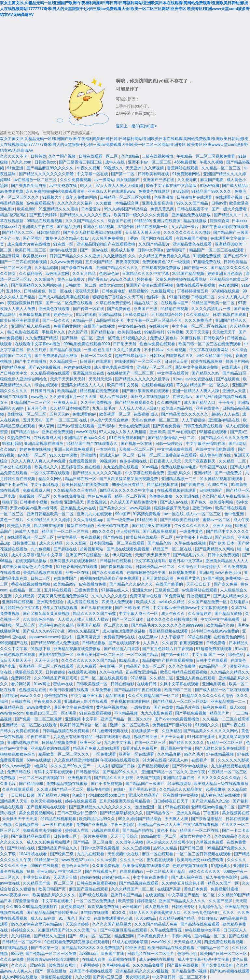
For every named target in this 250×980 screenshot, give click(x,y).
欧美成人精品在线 (178, 408)
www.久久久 (31, 696)
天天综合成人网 (188, 942)
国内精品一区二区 (210, 936)
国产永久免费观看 (108, 573)
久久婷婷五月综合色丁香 (183, 883)
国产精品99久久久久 (121, 772)
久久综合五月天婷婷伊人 (200, 567)
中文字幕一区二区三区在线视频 (200, 326)
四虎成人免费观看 (118, 602)
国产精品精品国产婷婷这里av (53, 913)
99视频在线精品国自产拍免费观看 (110, 578)
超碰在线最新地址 (131, 356)
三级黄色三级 (167, 590)
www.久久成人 (122, 279)
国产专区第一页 (45, 948)
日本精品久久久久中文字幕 (146, 274)
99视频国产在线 (14, 643)
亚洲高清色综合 (51, 602)
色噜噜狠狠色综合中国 (147, 573)
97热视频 (175, 332)
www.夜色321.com (78, 860)
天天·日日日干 (199, 584)
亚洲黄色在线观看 (55, 309)
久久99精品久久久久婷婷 (49, 520)
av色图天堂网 (58, 274)
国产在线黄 (164, 707)
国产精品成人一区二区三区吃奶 (181, 702)
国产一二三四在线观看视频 (24, 262)
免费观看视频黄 (83, 461)
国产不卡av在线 (14, 485)
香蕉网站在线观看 (183, 168)
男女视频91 (97, 502)
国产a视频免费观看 (160, 532)
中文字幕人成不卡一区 (139, 614)
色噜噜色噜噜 (161, 496)
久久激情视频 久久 (120, 256)
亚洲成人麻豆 (66, 403)
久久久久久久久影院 (110, 596)
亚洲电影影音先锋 (158, 203)
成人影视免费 (157, 907)
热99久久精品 (166, 848)
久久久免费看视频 (76, 180)
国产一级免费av (121, 520)
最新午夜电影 (99, 789)
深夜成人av (179, 760)
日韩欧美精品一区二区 (155, 567)
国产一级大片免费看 (230, 209)
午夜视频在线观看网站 (131, 702)
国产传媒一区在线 (89, 309)
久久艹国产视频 (62, 156)
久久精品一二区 (233, 461)
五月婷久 (14, 291)
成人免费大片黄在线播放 (29, 244)
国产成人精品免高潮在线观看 (64, 297)
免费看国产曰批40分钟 (173, 725)
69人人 (87, 186)
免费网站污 (21, 678)
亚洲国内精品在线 (224, 420)
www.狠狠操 (141, 508)
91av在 (241, 649)
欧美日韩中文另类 (123, 385)
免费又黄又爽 (163, 209)
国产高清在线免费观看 (200, 924)
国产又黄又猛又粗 (218, 965)
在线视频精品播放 (31, 561)
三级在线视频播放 (158, 156)
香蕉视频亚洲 (192, 643)
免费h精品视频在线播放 (67, 784)
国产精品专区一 (160, 813)
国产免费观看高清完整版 (56, 356)
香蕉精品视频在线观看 (43, 573)
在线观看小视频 (229, 197)
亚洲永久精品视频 (99, 227)
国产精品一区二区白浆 (93, 842)
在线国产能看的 (170, 584)
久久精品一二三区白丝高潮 (226, 719)
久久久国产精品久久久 (85, 221)
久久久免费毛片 (199, 320)
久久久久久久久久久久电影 (187, 233)
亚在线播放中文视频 (181, 795)
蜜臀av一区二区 (217, 520)
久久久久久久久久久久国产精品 (89, 660)
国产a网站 (237, 444)
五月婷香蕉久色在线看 (81, 467)
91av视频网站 (179, 784)
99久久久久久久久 (205, 872)
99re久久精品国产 (84, 631)
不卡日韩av (154, 350)
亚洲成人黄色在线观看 (196, 678)
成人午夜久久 (173, 614)
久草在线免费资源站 (114, 303)
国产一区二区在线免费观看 (104, 678)
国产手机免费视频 (191, 713)
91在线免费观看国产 (127, 438)
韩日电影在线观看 (23, 332)
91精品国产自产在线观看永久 (93, 444)
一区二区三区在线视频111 (42, 778)
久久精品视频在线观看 (51, 373)
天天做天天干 (224, 332)
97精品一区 (83, 320)
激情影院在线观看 (57, 977)
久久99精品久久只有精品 (76, 490)
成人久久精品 (51, 543)
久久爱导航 (188, 180)
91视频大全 (53, 197)
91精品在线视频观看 (59, 819)
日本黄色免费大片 (153, 936)
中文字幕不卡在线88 (194, 537)
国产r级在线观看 (94, 895)
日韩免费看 (216, 643)
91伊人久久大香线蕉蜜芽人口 (155, 913)
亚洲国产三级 (146, 309)
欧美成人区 (146, 602)
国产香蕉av (98, 279)
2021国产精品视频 (189, 274)
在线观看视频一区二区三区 (31, 537)
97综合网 (126, 227)
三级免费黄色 (87, 590)
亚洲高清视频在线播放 (44, 444)
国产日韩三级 (192, 848)
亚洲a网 (206, 573)
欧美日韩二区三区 (31, 250)
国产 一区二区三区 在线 (67, 420)
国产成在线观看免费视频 (128, 549)
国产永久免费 (226, 584)
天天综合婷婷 (78, 924)
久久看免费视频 (106, 866)
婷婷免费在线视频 (36, 449)
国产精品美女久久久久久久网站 (211, 731)
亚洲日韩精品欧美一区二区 (51, 514)
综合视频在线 (56, 696)
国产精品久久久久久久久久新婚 (47, 174)
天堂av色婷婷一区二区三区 (156, 420)
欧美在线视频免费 (207, 362)
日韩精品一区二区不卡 (22, 942)
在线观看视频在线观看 (177, 490)
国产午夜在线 (234, 725)
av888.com (89, 954)
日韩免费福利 (137, 315)
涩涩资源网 (10, 256)
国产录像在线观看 (77, 268)
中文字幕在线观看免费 (145, 473)
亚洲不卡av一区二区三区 (150, 162)
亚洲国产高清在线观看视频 (150, 285)
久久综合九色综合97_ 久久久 (209, 913)
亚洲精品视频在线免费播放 (78, 649)
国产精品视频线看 (154, 766)
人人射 (103, 766)
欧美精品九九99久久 (97, 819)
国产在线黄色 (228, 379)
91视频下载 (41, 649)
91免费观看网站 (187, 174)
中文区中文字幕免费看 (221, 619)
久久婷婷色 (21, 936)
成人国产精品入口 (200, 403)
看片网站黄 (21, 684)
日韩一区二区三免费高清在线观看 (167, 455)
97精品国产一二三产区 (31, 403)
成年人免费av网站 (82, 197)
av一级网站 (104, 180)
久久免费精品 (198, 315)
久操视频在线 (27, 825)
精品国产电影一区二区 (146, 666)
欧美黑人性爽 (19, 526)
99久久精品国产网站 (215, 356)
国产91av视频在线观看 (230, 971)
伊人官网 (47, 426)
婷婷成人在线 (77, 831)
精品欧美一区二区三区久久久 (64, 754)
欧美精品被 (68, 391)
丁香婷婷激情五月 (193, 291)
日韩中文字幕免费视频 (100, 848)
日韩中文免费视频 (224, 555)
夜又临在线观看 (161, 860)
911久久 (119, 913)
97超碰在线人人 (116, 590)
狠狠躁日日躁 (124, 766)
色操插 (56, 502)
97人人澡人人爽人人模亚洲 (120, 186)
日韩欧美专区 (184, 907)
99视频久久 (113, 168)
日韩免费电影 (114, 291)
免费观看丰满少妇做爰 (43, 831)
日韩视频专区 (88, 772)
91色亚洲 (16, 168)
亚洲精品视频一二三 (179, 479)
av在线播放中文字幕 (203, 930)
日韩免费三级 (25, 543)
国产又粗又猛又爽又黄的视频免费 (129, 479)
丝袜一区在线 (78, 573)
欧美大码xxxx (111, 285)
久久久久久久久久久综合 (220, 778)
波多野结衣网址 (63, 965)
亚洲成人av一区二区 (118, 455)
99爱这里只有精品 (128, 485)
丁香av (133, 238)
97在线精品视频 (221, 754)
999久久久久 (103, 532)
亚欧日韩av (203, 508)
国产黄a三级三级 (108, 977)
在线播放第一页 (145, 731)
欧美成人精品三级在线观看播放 (221, 784)
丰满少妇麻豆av (37, 877)
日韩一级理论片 (169, 444)
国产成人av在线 (174, 502)
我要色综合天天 (29, 672)
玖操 (31, 872)
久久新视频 (154, 168)
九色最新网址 (163, 291)
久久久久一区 (132, 860)
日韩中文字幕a (151, 250)
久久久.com (22, 162)
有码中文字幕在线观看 (54, 772)
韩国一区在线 (61, 291)
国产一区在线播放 (51, 971)
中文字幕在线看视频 (201, 825)
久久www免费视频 (67, 262)
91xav (178, 379)
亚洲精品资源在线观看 (51, 748)
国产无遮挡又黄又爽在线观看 (221, 748)
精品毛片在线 (188, 707)
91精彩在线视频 (175, 309)
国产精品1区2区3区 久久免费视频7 (92, 948)
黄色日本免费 (196, 889)
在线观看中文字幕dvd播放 (38, 344)
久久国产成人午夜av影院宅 (226, 496)
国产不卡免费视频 (107, 784)
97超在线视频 (199, 637)
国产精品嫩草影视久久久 (122, 813)
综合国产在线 (120, 221)
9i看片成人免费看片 (141, 748)
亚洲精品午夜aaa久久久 (85, 438)
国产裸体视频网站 (117, 567)
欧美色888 (27, 209)
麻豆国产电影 (212, 180)
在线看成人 (232, 367)
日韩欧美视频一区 (92, 684)
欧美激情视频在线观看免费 (147, 866)
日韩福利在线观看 (116, 561)
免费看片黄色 (189, 578)
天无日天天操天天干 (153, 555)
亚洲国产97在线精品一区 (88, 555)
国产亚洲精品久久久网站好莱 (37, 285)
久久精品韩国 (47, 268)
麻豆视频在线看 (123, 959)
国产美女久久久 (113, 508)
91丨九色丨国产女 (75, 918)
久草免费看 (102, 690)
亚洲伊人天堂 (235, 391)
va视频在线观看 (106, 831)
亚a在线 (20, 637)
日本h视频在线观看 (230, 315)
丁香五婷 (211, 813)
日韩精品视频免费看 (60, 743)
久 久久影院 (77, 543)
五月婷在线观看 (58, 590)
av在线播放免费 (93, 584)
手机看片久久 (54, 332)
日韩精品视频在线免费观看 (66, 731)
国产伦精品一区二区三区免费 (51, 954)
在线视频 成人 (146, 414)
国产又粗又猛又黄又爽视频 (47, 614)
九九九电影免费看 (157, 713)
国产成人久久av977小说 (44, 631)
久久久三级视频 (137, 848)
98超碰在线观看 (213, 432)
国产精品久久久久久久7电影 (98, 473)
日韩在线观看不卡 (193, 209)
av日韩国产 (132, 907)
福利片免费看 (215, 707)
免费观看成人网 (37, 490)
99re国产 (123, 514)
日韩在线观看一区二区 (99, 156)
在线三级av (148, 637)
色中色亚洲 (235, 514)
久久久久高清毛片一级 (211, 309)
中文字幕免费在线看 (175, 449)
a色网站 (41, 766)
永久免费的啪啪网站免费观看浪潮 (56, 192)
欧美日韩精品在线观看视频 (184, 672)
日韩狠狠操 (56, 672)
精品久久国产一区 (224, 883)
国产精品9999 (32, 784)
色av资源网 (229, 285)
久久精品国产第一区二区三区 (49, 883)
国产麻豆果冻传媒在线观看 (146, 391)
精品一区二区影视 (131, 496)
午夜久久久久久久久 (192, 526)
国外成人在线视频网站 (151, 397)
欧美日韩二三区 (179, 690)
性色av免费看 (100, 496)
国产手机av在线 (143, 789)
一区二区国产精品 (143, 655)
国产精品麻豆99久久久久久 (51, 168)
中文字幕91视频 (45, 485)
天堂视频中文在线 (124, 854)
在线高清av (183, 397)
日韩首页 (38, 156)
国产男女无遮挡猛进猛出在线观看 (93, 233)
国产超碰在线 (66, 549)
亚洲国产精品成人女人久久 (182, 901)
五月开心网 (37, 408)
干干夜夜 (227, 403)
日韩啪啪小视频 (34, 502)
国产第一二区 (123, 174)
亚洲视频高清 (80, 778)
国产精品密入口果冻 (122, 649)
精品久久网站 (51, 479)
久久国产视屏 (221, 901)
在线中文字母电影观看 (216, 449)
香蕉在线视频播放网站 (31, 584)
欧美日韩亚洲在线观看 (20, 320)
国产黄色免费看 (167, 426)
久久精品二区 (162, 678)
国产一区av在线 (94, 250)
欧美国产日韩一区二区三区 (224, 954)
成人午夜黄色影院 (222, 877)
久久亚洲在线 (188, 496)
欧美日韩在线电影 (113, 526)
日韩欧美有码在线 (154, 174)
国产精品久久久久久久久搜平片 (143, 379)
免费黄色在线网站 (154, 192)
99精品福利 (155, 332)
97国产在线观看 (14, 397)
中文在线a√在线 (133, 326)
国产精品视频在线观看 (139, 883)
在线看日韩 (147, 684)
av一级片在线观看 (58, 825)
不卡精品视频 (126, 713)
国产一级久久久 (56, 320)
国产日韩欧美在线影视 (180, 520)
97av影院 (181, 192)
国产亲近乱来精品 (207, 819)
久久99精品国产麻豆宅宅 (56, 678)
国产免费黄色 (119, 309)
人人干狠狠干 (173, 637)
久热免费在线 (19, 438)
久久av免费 (107, 860)
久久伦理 (83, 977)
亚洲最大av (143, 590)
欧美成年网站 (222, 502)
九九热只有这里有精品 (73, 737)
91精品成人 (129, 660)
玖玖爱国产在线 (214, 467)
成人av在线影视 (114, 397)
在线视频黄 (159, 326)
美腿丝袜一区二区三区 (27, 414)
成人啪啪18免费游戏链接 (125, 631)
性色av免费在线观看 (158, 344)
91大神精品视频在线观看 (222, 479)
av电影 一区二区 (32, 455)
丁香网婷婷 (90, 965)
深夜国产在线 (113, 954)
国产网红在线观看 (157, 238)
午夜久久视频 (212, 162)
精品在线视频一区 (153, 227)
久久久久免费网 (182, 666)
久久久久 (19, 965)
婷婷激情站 (147, 901)
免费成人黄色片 (164, 338)
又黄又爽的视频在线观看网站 (181, 279)
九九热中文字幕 (118, 743)
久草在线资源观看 (18, 789)
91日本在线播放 (202, 737)
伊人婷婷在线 (128, 532)
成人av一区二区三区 (204, 514)
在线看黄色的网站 (230, 637)
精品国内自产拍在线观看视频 (168, 660)
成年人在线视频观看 (60, 608)
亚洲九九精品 (189, 813)
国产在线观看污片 (101, 872)
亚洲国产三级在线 (159, 180)
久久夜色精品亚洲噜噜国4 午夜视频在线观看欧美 (97, 760)
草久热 (182, 385)
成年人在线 (115, 162)
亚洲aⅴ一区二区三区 (155, 367)
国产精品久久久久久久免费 (225, 438)
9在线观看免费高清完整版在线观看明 (77, 942)
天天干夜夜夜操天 (200, 461)
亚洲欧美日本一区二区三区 (101, 655)
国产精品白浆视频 (66, 350)
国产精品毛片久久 (189, 555)
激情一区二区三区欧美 (130, 725)
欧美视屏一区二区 (115, 414)
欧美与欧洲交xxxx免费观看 (201, 860)
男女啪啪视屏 (138, 977)
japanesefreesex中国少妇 (52, 637)
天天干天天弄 (198, 332)
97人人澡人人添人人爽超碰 (123, 432)
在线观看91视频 (83, 672)
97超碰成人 (221, 866)
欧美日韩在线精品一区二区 (150, 537)
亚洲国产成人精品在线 (31, 326)
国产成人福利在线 (187, 877)
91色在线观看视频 (96, 713)
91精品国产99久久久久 (212, 192)
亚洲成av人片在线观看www (112, 192)
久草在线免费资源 (69, 496)
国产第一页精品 (175, 655)
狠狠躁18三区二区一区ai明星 (51, 713)
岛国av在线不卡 (110, 320)
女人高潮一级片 (185, 227)
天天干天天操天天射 (68, 379)
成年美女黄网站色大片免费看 (28, 567)
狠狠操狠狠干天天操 (172, 508)
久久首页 (170, 643)
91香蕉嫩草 (215, 789)
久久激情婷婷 (200, 614)
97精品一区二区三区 (226, 743)
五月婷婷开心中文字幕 (20, 608)
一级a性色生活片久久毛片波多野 (113, 350)
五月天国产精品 (99, 262)
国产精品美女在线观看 (152, 526)
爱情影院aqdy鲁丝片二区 (213, 807)
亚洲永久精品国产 (144, 795)
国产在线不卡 (236, 256)
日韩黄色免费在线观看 (203, 426)
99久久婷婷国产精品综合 (126, 209)
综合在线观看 (47, 385)
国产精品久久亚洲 (50, 936)
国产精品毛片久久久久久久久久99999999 (168, 625)
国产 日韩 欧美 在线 (133, 608)
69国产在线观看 (45, 866)
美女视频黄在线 (236, 813)
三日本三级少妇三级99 (78, 813)
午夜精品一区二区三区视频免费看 (206, 156)
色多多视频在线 (134, 461)
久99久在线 (218, 485)
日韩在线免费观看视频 (97, 883)
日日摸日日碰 (23, 795)
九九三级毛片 (104, 408)
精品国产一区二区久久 (210, 385)
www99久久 (161, 942)
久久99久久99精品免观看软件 (32, 907)
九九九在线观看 (91, 854)
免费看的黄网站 (68, 326)
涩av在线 (38, 965)
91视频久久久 (136, 338)
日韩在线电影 (123, 684)
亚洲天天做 (223, 526)
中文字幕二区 (70, 872)
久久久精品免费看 (149, 965)
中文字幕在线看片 (173, 373)
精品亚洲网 (125, 936)
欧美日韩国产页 (53, 889)
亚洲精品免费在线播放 (192, 215)
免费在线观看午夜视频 (196, 285)
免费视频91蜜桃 (225, 889)
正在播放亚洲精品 (142, 672)
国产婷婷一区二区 (78, 338)
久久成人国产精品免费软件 (134, 502)
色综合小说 (188, 954)
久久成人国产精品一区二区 (60, 789)
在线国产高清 (169, 889)
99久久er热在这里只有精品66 (37, 924)
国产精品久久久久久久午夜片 (86, 215)
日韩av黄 (219, 203)
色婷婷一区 (156, 297)
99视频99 (108, 461)
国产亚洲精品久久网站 (215, 549)
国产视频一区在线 (137, 444)
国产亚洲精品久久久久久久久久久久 (101, 807)
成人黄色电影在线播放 (114, 367)
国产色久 (199, 502)
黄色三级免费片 (71, 279)
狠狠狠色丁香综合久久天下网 (118, 297)
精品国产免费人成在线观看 (97, 748)
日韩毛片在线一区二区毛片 (151, 954)
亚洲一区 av (91, 743)
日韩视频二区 (203, 297)
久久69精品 (146, 918)
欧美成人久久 (47, 467)
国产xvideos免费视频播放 (177, 719)
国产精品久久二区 (18, 233)
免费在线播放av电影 (179, 467)
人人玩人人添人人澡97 (139, 408)
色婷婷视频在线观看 (191, 866)
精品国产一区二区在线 (173, 549)
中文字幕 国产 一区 (209, 655)
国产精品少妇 (69, 227)
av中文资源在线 (64, 186)
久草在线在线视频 (191, 543)
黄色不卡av (167, 831)
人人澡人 (151, 643)
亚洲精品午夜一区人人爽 (159, 825)
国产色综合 (225, 537)
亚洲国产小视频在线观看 (92, 971)
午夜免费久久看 (48, 702)
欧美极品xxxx (35, 256)
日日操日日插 (43, 391)
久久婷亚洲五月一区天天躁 (73, 397)
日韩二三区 (41, 578)
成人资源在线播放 (83, 602)
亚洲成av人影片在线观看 (86, 702)
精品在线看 (116, 696)
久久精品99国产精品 (177, 918)
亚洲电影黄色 (214, 684)
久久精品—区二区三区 (222, 168)
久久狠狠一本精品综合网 (118, 203)
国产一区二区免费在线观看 (69, 303)
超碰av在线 (90, 877)
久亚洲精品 (172, 731)
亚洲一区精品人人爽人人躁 (196, 391)
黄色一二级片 (12, 520)
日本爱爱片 (91, 209)
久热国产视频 (149, 778)
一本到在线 (106, 449)
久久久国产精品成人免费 (156, 924)
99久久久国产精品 (193, 203)
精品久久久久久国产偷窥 (95, 614)
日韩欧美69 (214, 338)
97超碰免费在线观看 (214, 649)
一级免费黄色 (192, 532)
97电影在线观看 (95, 913)
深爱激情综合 (27, 901)
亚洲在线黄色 (208, 408)
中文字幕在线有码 (151, 561)
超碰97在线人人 (116, 877)
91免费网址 (175, 596)
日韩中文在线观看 (212, 660)
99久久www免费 (17, 766)
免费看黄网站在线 (120, 637)
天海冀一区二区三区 (137, 449)
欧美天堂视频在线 (47, 801)
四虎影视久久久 (180, 356)
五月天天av (60, 414)
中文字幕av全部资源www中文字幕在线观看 (191, 608)
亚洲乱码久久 (180, 473)
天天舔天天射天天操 (143, 233)
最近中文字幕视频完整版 (197, 367)
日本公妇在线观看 (16, 467)
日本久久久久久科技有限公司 (172, 619)
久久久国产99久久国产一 (73, 766)
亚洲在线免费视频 (58, 432)
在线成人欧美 (94, 959)
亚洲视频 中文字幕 (82, 719)
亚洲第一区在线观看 (137, 754)
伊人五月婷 (37, 350)
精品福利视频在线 (163, 485)
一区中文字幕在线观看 (51, 473)
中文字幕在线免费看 (151, 877)
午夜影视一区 (111, 666)
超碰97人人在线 (226, 414)
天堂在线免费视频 (135, 426)
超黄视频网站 (92, 549)
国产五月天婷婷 (43, 215)
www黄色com (12, 713)
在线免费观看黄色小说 (113, 918)
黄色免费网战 (73, 907)
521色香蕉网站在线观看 (77, 567)
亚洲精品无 (74, 502)
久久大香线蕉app (89, 520)
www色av (39, 397)
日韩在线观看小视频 (113, 737)
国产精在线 (113, 537)
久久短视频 (177, 350)
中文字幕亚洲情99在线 (206, 444)
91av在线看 (86, 315)
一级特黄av (141, 707)
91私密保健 (210, 186)
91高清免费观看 (147, 514)
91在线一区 (64, 244)
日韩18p (157, 356)
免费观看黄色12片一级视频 (167, 262)
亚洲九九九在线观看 (95, 514)
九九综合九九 (210, 907)
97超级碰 (139, 678)
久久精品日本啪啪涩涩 (70, 408)
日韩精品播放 (94, 643)
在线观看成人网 (48, 438)
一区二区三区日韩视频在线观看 (204, 854)
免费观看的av (85, 414)
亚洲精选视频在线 (23, 743)
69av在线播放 (39, 760)
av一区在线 (174, 514)
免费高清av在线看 (146, 596)
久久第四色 (45, 279)
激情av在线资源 (64, 250)
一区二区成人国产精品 (166, 872)
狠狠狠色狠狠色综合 (18, 754)
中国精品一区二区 (213, 948)
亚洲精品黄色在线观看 (193, 244)
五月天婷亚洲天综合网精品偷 (125, 801)
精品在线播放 (195, 221)
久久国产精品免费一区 (208, 602)
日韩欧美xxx (46, 162)
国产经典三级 (62, 854)
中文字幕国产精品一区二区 (192, 895)
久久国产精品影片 (154, 244)
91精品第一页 (47, 860)
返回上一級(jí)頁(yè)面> (136, 126)
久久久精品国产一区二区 (133, 889)
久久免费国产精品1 (43, 338)
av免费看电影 (12, 192)
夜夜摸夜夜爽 (128, 262)
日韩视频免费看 (183, 573)
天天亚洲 (134, 168)
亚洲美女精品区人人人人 (83, 385)
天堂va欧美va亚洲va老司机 (34, 508)
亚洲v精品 (203, 473)
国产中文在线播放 (31, 362)
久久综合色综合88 (39, 619)
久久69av (9, 449)
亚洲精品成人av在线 (79, 508)
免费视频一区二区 (35, 496)
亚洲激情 (89, 455)
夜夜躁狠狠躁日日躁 (25, 303)
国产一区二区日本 (128, 619)
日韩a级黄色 (35, 291)
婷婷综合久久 (23, 930)
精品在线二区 (146, 303)
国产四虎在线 (193, 485)
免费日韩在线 (19, 772)
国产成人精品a (235, 186)
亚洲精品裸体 (111, 315)
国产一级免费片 (229, 473)
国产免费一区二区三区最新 (39, 719)
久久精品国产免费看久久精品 (165, 256)
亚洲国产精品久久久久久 (117, 268)
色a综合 (79, 795)
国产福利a (107, 426)
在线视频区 (155, 895)
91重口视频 (179, 297)
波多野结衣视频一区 (56, 655)
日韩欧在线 (21, 702)
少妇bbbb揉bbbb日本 (107, 795)
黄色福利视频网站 (112, 707)
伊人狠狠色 (123, 555)
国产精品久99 (160, 543)
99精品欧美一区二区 (159, 836)
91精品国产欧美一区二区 (214, 303)
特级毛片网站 (237, 362)
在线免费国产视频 (192, 238)
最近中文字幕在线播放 (74, 707)
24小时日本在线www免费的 (216, 631)
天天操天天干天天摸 (20, 819)
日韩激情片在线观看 (195, 197)
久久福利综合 (31, 274)
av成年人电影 (27, 532)
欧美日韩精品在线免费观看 (86, 485)
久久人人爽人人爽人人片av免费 (39, 461)
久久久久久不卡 (14, 156)
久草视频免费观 (210, 842)
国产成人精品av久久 (231, 596)
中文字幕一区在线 (93, 174)
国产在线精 (239, 936)
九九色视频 (41, 549)
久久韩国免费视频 (108, 238)
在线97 (120, 789)
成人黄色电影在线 (216, 455)
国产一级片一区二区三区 (90, 936)
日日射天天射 (125, 344)
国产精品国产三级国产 (145, 784)
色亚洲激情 (164, 197)
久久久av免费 (12, 959)
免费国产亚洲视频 (92, 825)
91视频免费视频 (207, 256)
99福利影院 (12, 444)
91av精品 (150, 467)
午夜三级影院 (123, 825)
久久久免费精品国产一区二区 (154, 696)
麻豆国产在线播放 (100, 326)
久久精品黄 (25, 596)
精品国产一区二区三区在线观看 (217, 250)
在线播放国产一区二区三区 (138, 362)
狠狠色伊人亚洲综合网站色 (24, 379)
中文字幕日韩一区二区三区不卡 (180, 977)
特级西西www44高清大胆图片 (53, 959)
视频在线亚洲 (146, 737)
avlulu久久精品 (172, 602)
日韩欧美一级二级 (81, 285)
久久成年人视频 (130, 842)
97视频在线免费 (226, 291)
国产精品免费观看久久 (135, 403)
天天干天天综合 (125, 836)
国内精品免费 (14, 367)
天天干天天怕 (47, 660)
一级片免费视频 (94, 836)
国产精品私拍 (103, 332)
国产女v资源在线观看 (76, 426)
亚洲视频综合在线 (89, 373)
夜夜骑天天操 (87, 291)
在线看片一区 (204, 760)
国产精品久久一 (228, 215)
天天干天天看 (173, 737)
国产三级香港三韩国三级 (81, 162)
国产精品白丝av (25, 432)
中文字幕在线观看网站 (209, 350)
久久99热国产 (169, 403)
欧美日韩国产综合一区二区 (84, 725)
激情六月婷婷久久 (196, 836)
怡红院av (10, 696)
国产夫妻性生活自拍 (29, 186)
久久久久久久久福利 (75, 203)
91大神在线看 (154, 760)
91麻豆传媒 (191, 338)
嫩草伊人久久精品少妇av (68, 238)
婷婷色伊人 (64, 315)
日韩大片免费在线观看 (20, 731)
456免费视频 (186, 162)
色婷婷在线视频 (78, 367)
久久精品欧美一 (64, 362)
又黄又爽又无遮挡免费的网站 (64, 596)
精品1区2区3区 (14, 215)
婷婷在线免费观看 (81, 801)
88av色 (17, 954)
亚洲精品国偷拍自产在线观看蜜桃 (106, 244)
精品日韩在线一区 (81, 479)
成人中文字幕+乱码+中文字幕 (37, 555)
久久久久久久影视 (233, 760)
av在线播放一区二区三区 (36, 180)
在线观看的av (132, 872)
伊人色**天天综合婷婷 (110, 420)
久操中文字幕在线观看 (180, 684)
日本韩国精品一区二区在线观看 (117, 543)
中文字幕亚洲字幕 (87, 696)
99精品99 (143, 221)
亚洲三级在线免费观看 (74, 449)
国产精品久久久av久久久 (132, 584)
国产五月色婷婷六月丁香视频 (168, 649)
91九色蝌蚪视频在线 (111, 731)
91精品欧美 (148, 520)
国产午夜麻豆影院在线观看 (225, 227)
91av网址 (42, 684)
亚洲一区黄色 (109, 338)
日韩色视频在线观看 (18, 655)
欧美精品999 (65, 584)
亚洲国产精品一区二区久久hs (103, 625)
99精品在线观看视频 (45, 221)
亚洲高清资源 (89, 637)
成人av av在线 (44, 918)
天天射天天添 (101, 379)
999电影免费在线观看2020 (87, 344)
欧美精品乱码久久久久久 (55, 895)
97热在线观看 (177, 807)
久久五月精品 (84, 274)
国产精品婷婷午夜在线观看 (138, 690)
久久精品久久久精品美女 (181, 789)
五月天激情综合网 (158, 578)
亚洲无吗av (46, 872)
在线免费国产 (66, 578)
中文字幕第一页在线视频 (79, 537)
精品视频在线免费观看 (100, 391)
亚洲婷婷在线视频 (18, 602)
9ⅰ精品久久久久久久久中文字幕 (127, 490)
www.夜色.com (229, 573)
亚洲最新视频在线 (35, 315)
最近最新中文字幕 (177, 748)
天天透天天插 (66, 877)
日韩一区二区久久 (97, 356)
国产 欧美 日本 (222, 543)
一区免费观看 (105, 754)
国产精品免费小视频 (190, 971)
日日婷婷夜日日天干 (171, 801)
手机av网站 (182, 936)
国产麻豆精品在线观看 (31, 836)
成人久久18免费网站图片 (49, 842)
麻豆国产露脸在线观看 (89, 889)
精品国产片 (220, 713)
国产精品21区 (235, 373)
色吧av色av (110, 274)
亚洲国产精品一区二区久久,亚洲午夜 (174, 772)
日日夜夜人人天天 (166, 461)
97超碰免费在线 (207, 262)
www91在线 (86, 432)
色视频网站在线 (33, 690)
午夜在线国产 (39, 737)
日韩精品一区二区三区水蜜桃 (126, 197)
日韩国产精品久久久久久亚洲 (75, 256)
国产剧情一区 (196, 268)
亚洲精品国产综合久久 (58, 848)
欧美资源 (126, 901)
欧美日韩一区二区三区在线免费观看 (210, 344)
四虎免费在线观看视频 (224, 942)
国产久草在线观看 (97, 608)
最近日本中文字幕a (186, 561)
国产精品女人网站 (54, 795)
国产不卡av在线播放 (190, 766)
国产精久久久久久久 (187, 743)
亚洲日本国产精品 (127, 895)
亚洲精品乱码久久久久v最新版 (142, 971)
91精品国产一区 (213, 666)
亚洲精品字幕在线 (179, 778)
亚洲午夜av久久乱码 (57, 625)
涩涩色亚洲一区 (149, 807)
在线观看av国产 (175, 303)
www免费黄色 (39, 707)
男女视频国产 (128, 180)
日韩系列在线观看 (96, 362)
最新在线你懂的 (81, 526)
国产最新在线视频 (183, 965)
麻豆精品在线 (12, 707)
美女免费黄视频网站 (37, 813)
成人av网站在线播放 (157, 959)
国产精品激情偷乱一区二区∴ (173, 438)
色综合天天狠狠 (76, 866)
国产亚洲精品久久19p (211, 801)
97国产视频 (213, 578)
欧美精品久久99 (221, 625)
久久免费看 (87, 666)
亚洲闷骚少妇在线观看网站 (74, 561)
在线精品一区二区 (26, 590)
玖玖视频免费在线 (104, 907)
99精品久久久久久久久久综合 (208, 696)
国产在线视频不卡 (125, 643)
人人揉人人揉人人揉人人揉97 (84, 619)
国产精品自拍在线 (139, 831)
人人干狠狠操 (194, 420)
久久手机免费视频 (97, 403)
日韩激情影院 (49, 233)
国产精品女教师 (229, 614)
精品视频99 (139, 291)
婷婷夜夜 (145, 279)
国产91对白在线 (22, 848)
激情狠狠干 (177, 250)
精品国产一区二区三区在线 (66, 532)
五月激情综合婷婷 (167, 315)
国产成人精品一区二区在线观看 (222, 690)
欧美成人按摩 (123, 250)
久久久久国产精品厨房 (112, 924)
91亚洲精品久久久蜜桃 (59, 209)
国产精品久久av (206, 373)
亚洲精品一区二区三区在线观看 (47, 666)
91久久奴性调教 (64, 455)
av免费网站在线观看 (200, 590)
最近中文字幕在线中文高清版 (172, 186)
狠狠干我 (10, 502)
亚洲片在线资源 (167, 221)
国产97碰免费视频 (45, 367)
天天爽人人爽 (177, 819)
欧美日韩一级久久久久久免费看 (141, 215)
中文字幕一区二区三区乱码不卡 (154, 320)
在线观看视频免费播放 (162, 268)
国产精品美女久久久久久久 (185, 414)
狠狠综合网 (220, 221)
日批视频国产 (211, 490)
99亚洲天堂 (135, 948)
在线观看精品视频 (158, 385)
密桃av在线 (63, 684)
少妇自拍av (208, 918)
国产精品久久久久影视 (114, 778)
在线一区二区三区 (151, 743)
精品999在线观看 (49, 526)
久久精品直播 (169, 754)
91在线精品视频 (14, 948)
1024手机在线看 (34, 854)
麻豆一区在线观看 (158, 854)
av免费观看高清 (41, 203)
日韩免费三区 (66, 836)
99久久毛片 (194, 754)
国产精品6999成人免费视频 (55, 643)
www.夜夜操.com (15, 895)
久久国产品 (78, 332)
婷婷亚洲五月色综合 (225, 274)
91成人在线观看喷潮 (131, 942)
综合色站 (236, 655)
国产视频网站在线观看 (47, 807)
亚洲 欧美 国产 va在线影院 (173, 432)
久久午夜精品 (111, 672)
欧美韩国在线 (130, 332)
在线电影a (239, 602)
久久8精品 (131, 156)
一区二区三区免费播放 (96, 901)
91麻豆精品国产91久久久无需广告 (68, 930)
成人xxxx (237, 707)
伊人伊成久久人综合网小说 (170, 842)
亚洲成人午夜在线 (38, 227)
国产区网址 (33, 238)
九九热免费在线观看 (121, 467)
